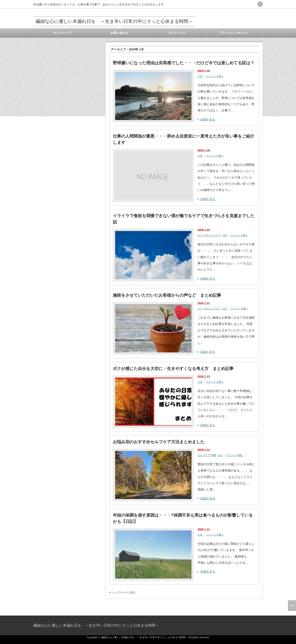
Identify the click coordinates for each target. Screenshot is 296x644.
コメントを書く (215, 76)
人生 (200, 76)
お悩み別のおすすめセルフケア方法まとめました (159, 442)
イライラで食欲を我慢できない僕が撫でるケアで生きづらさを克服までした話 (184, 219)
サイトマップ (62, 33)
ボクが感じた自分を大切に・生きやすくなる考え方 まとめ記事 (173, 369)
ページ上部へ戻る (292, 606)
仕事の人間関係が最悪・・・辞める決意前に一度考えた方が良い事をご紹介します (184, 139)
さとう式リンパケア (209, 235)
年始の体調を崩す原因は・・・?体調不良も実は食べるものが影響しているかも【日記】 (183, 518)
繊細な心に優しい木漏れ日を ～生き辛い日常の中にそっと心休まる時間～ (114, 21)
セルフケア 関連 (207, 455)
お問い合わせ (119, 33)
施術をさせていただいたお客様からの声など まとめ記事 (167, 295)
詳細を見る (208, 119)
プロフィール (177, 33)
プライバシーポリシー (234, 33)
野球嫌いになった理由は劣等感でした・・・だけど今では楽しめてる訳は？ (184, 63)
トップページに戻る (124, 592)
